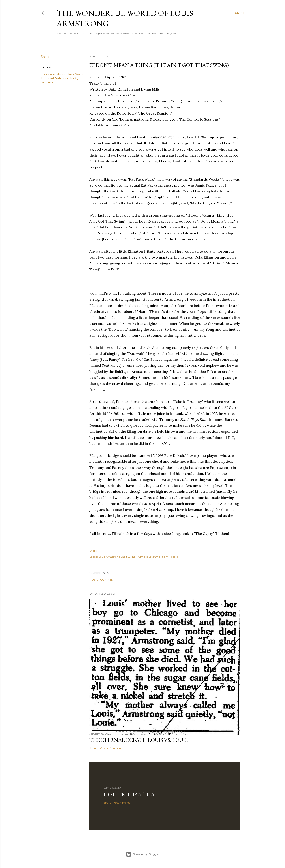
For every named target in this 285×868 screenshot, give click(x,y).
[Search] (237, 13)
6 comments (122, 803)
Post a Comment (102, 580)
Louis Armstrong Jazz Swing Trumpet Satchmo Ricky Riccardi (63, 78)
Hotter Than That (131, 794)
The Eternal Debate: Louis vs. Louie (139, 740)
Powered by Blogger (142, 854)
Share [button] (45, 57)
